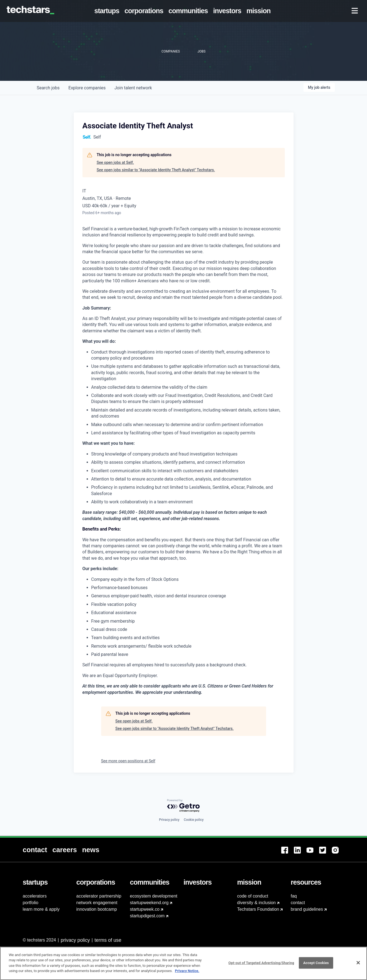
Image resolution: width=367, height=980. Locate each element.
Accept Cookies (316, 966)
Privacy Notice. (187, 974)
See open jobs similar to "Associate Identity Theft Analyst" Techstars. (156, 170)
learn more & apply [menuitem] (41, 909)
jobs (48, 88)
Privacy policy (169, 820)
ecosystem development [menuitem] (154, 896)
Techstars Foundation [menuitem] (258, 909)
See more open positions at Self (128, 761)
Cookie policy (194, 820)
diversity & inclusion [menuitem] (257, 903)
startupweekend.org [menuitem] (149, 903)
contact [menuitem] (298, 903)
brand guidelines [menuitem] (307, 909)
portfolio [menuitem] (31, 903)
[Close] (358, 966)
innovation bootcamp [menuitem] (97, 909)
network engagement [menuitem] (97, 903)
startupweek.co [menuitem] (145, 909)
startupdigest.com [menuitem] (147, 916)
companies (87, 88)
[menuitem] (108, 11)
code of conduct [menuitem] (253, 896)
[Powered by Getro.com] (184, 806)
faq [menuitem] (294, 896)
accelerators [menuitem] (35, 896)
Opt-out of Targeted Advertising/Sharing (261, 966)
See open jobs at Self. (115, 162)
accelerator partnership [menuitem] (99, 896)
